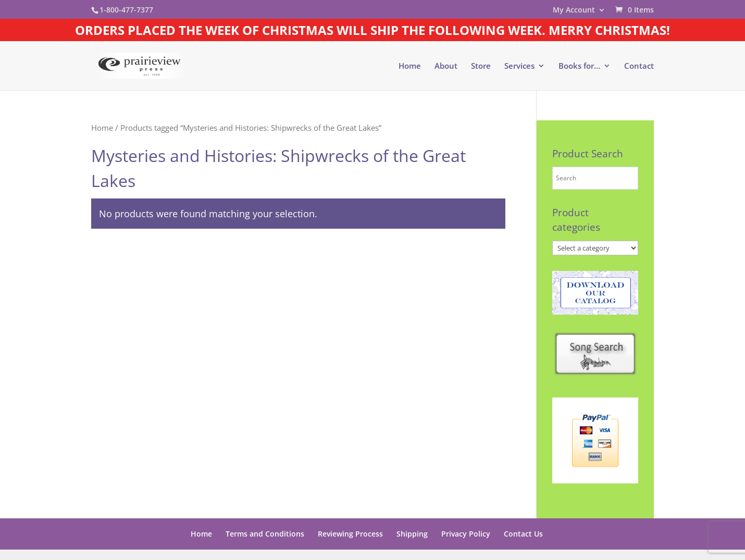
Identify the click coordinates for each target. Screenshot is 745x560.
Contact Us (523, 534)
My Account (574, 10)
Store (481, 66)
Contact (639, 66)
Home (410, 66)
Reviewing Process (350, 534)
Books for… (579, 66)
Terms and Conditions (265, 534)
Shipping (412, 534)
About (446, 66)
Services (519, 66)
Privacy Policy (466, 534)
